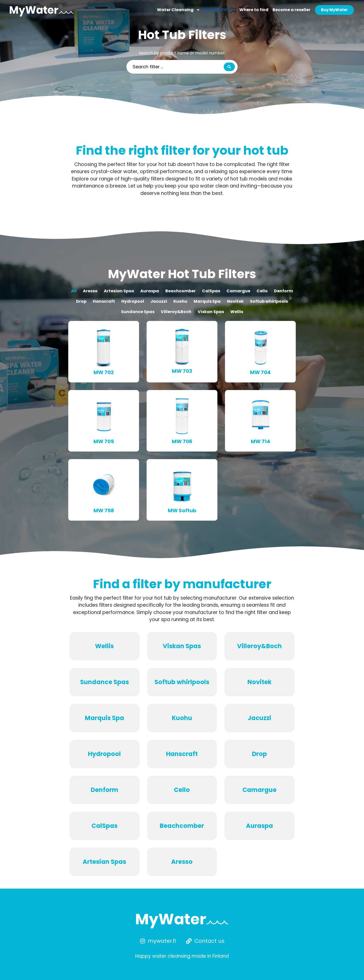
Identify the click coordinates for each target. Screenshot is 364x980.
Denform (283, 291)
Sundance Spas (138, 312)
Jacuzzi (159, 301)
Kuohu (180, 301)
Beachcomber (180, 291)
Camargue (238, 291)
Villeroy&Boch (176, 312)
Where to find (254, 10)
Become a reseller (291, 10)
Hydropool (133, 301)
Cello (262, 291)
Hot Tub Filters (220, 10)
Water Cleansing (178, 10)
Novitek (235, 301)
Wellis (237, 312)
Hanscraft (104, 301)
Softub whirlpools (269, 301)
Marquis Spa (207, 301)
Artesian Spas (119, 291)
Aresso (90, 291)
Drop (81, 301)
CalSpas (211, 291)
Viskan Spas (211, 312)
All (74, 291)
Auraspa (150, 291)
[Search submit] (229, 67)
